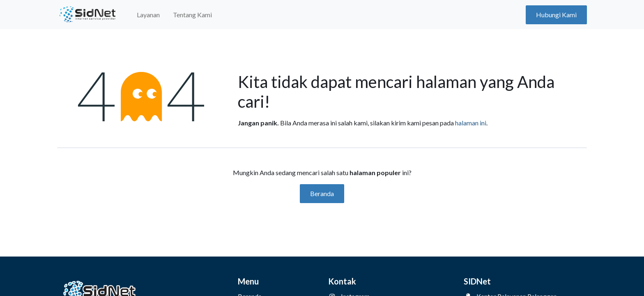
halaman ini (471, 123)
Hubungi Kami (556, 15)
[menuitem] (148, 15)
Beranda (322, 193)
